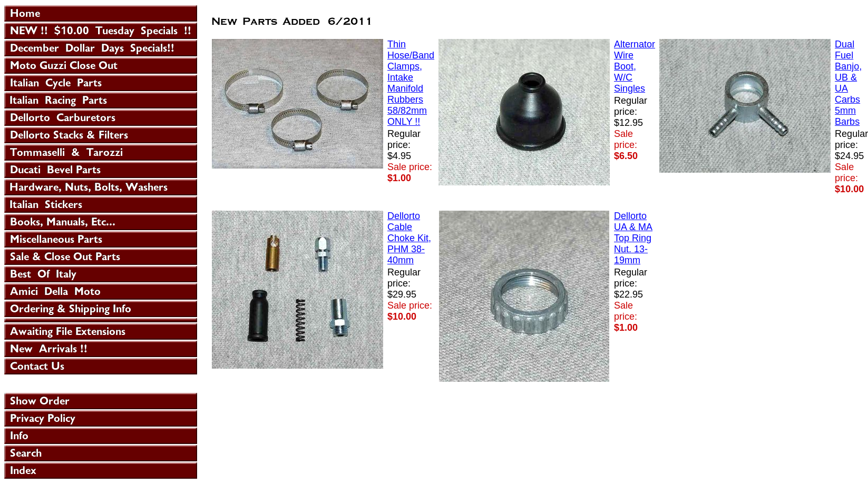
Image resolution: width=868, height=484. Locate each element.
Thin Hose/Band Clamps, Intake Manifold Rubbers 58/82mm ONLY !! (411, 83)
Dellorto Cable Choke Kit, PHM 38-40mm (409, 238)
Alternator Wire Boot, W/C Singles (635, 66)
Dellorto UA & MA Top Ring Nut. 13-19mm (633, 238)
